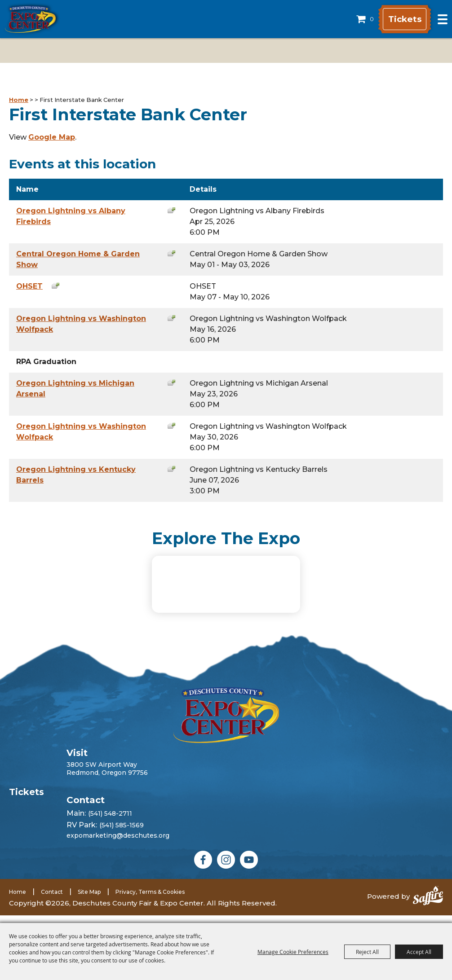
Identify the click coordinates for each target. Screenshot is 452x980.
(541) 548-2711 (110, 821)
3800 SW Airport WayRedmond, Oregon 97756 (107, 776)
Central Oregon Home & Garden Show (78, 259)
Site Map (89, 899)
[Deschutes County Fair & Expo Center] (30, 19)
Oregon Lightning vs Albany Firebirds (71, 216)
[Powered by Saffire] (428, 904)
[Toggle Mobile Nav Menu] (443, 19)
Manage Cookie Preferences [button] (293, 952)
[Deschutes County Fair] (226, 723)
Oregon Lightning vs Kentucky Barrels (76, 475)
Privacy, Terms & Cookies (150, 899)
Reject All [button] (367, 952)
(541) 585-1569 (122, 833)
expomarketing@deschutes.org (118, 843)
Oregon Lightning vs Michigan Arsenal (75, 389)
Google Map (52, 137)
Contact (52, 899)
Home (19, 100)
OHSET (29, 286)
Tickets (399, 19)
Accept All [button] (419, 952)
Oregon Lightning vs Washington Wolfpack (81, 324)
